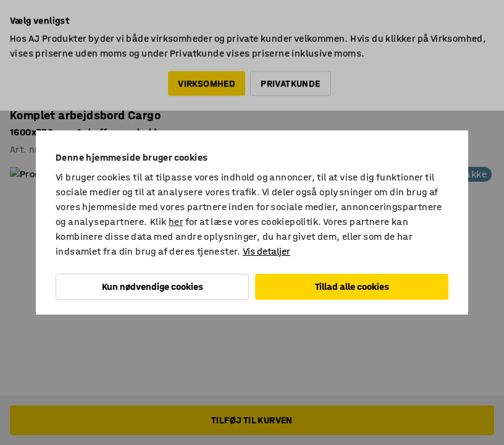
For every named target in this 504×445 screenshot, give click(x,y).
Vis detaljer (267, 251)
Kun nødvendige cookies (153, 286)
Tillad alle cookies (352, 286)
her (176, 222)
